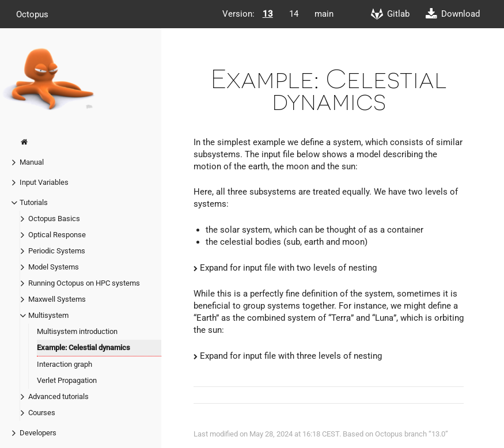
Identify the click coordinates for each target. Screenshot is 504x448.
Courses (42, 413)
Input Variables (44, 182)
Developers (38, 433)
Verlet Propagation (67, 380)
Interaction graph (65, 364)
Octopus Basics (54, 219)
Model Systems (54, 267)
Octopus (32, 14)
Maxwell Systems (57, 299)
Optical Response (57, 235)
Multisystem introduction (77, 331)
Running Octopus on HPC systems (84, 283)
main (324, 14)
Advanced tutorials (58, 396)
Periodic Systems (57, 251)
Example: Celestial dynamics (84, 348)
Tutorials (34, 202)
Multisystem (48, 315)
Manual (32, 162)
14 (294, 14)
